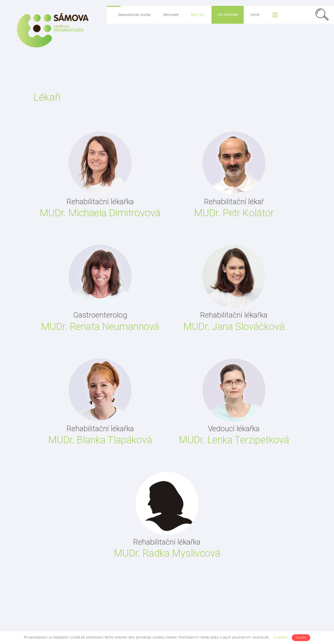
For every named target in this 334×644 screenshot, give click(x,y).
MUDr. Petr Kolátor (234, 213)
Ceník (255, 15)
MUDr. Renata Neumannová (100, 327)
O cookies (281, 637)
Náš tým (198, 15)
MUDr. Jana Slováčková (234, 327)
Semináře (171, 15)
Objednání (228, 15)
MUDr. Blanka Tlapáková (100, 440)
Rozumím (301, 638)
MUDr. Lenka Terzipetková (234, 440)
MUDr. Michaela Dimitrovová (100, 213)
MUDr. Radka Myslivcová (167, 553)
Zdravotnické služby (134, 15)
